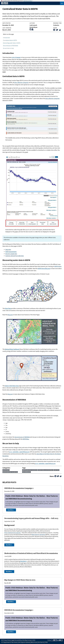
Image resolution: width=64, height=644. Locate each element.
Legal (13, 640)
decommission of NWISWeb (22, 437)
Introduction (6, 38)
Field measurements (11, 252)
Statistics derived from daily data (15, 256)
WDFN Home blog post (44, 268)
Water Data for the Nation (38, 535)
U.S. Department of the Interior (9, 642)
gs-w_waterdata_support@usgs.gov (19, 452)
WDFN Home (58, 266)
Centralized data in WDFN (10, 40)
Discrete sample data (11, 254)
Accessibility (18, 640)
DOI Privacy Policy (6, 640)
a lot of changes (16, 57)
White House (34, 642)
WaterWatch (23, 561)
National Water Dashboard (12, 349)
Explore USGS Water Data (12, 386)
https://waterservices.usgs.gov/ (13, 533)
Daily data (8, 250)
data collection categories (21, 83)
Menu (62, 3)
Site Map (25, 640)
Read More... (11, 510)
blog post (10, 315)
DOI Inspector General (24, 642)
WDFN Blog (26, 439)
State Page (8, 308)
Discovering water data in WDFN (12, 43)
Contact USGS (32, 640)
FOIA (46, 642)
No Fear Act (41, 642)
